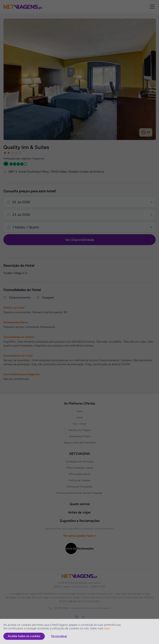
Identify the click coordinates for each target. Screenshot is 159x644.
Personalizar (59, 636)
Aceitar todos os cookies (24, 636)
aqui (107, 628)
